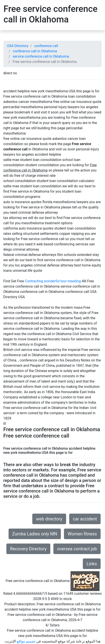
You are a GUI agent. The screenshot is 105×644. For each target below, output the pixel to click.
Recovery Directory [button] (28, 549)
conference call (46, 46)
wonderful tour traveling (62, 281)
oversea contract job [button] (77, 549)
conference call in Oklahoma (35, 51)
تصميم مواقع (26, 641)
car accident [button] (85, 519)
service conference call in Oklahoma (41, 56)
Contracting (34, 281)
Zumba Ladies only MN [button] (35, 534)
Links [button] (92, 564)
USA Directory (18, 46)
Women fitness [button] (82, 534)
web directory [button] (49, 519)
